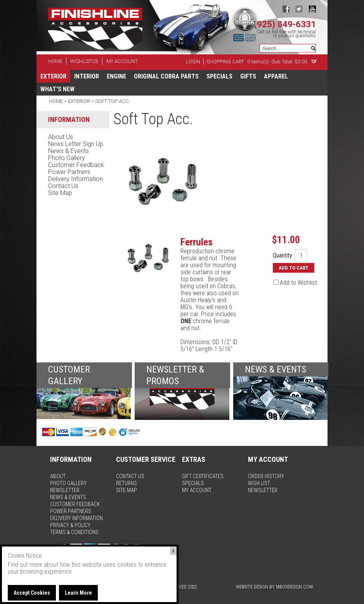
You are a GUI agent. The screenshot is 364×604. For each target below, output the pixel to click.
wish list (259, 483)
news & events (68, 151)
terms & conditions (74, 532)
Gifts (248, 76)
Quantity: (283, 256)
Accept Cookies (32, 593)
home (55, 61)
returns (127, 483)
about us (61, 137)
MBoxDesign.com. (295, 587)
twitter (299, 9)
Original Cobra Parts (166, 76)
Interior (87, 76)
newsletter (65, 490)
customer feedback (76, 165)
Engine (116, 76)
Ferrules (197, 242)
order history (266, 476)
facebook (286, 9)
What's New (57, 89)
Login (193, 62)
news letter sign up (76, 144)
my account (122, 61)
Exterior (53, 76)
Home (56, 101)
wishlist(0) (84, 61)
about (58, 476)
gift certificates (203, 476)
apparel (276, 76)
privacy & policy (70, 525)
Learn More (78, 593)
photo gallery (67, 158)
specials (219, 76)
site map (60, 193)
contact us (63, 186)
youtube (312, 9)
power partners (69, 172)
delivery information (75, 179)
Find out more (25, 565)
